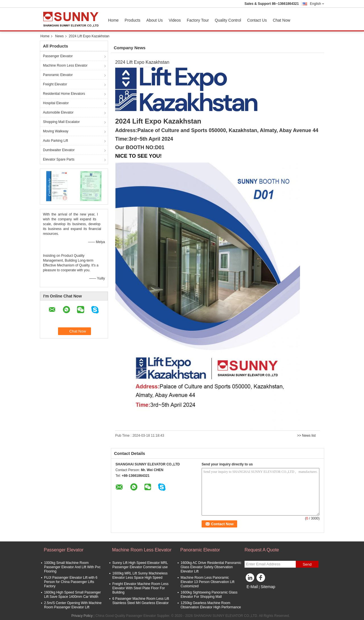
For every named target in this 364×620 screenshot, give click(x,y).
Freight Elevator (55, 84)
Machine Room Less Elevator (65, 65)
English (317, 4)
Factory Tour (198, 20)
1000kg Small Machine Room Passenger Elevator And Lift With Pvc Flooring (72, 567)
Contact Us (257, 20)
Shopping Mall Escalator (61, 122)
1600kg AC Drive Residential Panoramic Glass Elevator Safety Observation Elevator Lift (211, 567)
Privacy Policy (82, 616)
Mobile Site (255, 594)
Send (307, 564)
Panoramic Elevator (58, 75)
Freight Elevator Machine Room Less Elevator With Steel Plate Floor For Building (140, 588)
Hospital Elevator (56, 103)
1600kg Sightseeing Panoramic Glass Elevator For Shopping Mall (209, 595)
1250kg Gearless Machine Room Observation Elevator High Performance (211, 605)
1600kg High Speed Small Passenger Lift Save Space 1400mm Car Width (72, 595)
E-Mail (252, 587)
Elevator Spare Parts (59, 159)
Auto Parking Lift (55, 141)
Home (113, 20)
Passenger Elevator (58, 56)
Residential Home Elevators (64, 94)
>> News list (306, 436)
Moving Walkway (56, 131)
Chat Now (281, 20)
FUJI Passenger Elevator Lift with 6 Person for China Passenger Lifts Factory (71, 582)
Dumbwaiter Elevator (59, 150)
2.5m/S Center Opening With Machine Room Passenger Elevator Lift (73, 605)
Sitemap (268, 587)
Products (132, 20)
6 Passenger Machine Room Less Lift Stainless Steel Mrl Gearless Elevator (141, 601)
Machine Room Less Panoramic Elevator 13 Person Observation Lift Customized (207, 582)
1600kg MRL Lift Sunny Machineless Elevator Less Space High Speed (140, 575)
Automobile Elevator (58, 112)
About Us (155, 20)
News (59, 36)
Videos (175, 20)
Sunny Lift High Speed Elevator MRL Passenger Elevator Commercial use (140, 565)
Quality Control (228, 20)
